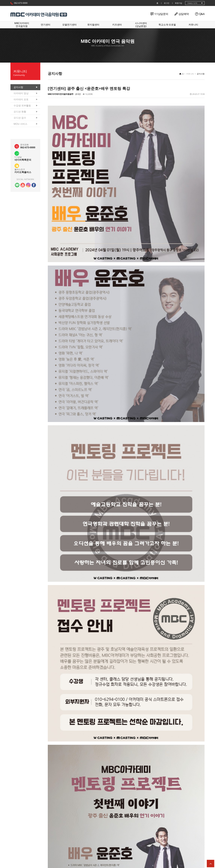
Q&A (202, 14)
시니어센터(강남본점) (141, 25)
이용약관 (39, 859)
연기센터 (46, 25)
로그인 (167, 3)
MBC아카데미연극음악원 (22, 25)
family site (192, 3)
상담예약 (184, 14)
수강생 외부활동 (22, 106)
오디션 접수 (20, 118)
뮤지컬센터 (93, 25)
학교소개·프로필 (167, 25)
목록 (200, 806)
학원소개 (14, 859)
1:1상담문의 (161, 14)
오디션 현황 (20, 112)
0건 (78, 94)
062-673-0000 (21, 3)
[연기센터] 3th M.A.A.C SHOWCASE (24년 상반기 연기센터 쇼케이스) (99, 815)
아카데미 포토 (21, 99)
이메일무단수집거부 (76, 859)
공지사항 (18, 87)
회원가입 (179, 3)
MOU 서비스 (20, 124)
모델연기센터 (69, 25)
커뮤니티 (193, 25)
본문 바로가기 (0, 0)
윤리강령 (27, 859)
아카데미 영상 (21, 93)
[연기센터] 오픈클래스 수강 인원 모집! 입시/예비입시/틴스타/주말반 (98, 822)
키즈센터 (117, 25)
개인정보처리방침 (55, 859)
